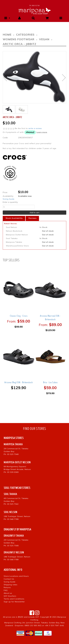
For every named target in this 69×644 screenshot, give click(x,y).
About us (8, 593)
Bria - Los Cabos (50, 382)
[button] (6, 18)
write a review (35, 128)
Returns (7, 587)
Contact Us (9, 579)
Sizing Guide (9, 199)
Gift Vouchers (10, 596)
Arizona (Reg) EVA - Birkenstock (19, 382)
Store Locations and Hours (16, 576)
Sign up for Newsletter (14, 602)
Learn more (42, 132)
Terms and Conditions (14, 599)
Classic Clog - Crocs (19, 316)
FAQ (6, 590)
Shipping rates (11, 585)
